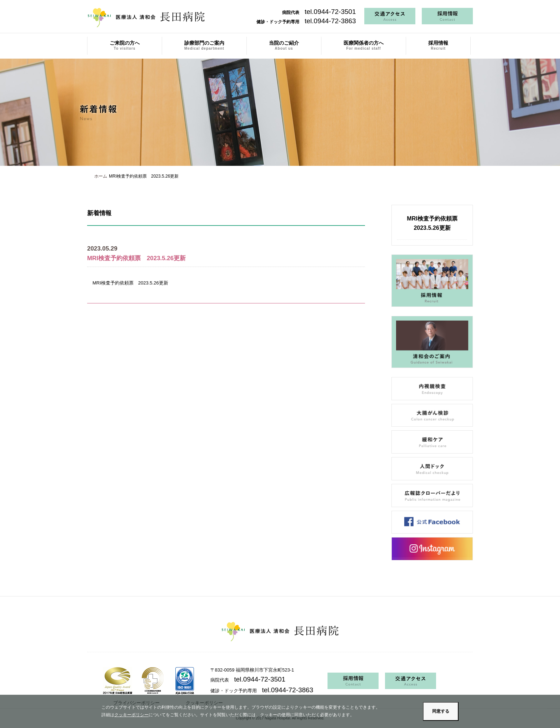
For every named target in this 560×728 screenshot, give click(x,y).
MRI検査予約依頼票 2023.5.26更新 (130, 283)
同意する (441, 711)
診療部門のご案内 (204, 45)
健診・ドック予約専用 (306, 22)
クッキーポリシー (131, 715)
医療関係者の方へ (364, 45)
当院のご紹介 (284, 45)
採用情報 (438, 45)
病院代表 (319, 13)
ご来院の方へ (125, 45)
